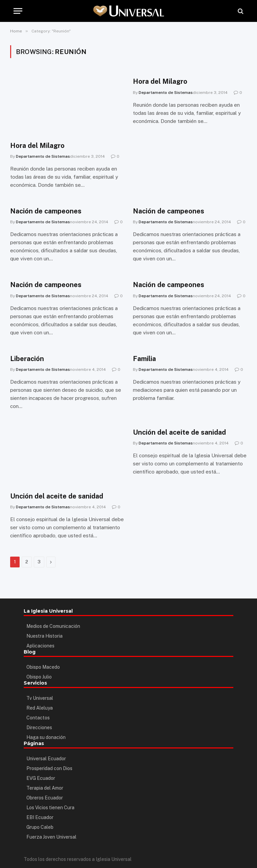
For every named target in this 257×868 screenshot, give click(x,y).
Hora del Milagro (37, 146)
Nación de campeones (46, 211)
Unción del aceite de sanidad (57, 496)
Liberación (27, 359)
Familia (144, 359)
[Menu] (18, 11)
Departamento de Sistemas (43, 156)
